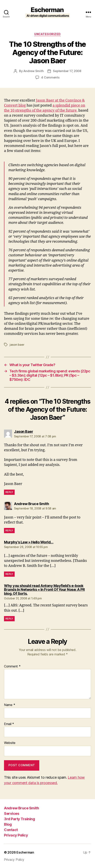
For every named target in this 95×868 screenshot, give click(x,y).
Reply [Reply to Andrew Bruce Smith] (9, 530)
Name (10, 705)
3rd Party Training (19, 819)
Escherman (25, 852)
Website (10, 743)
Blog (8, 824)
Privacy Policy (16, 835)
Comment (12, 666)
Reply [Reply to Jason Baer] (9, 492)
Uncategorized (47, 34)
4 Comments (50, 77)
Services (12, 813)
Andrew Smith (33, 71)
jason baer (17, 345)
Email (9, 724)
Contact (11, 830)
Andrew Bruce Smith (21, 808)
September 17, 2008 (67, 71)
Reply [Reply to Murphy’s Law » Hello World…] (9, 574)
